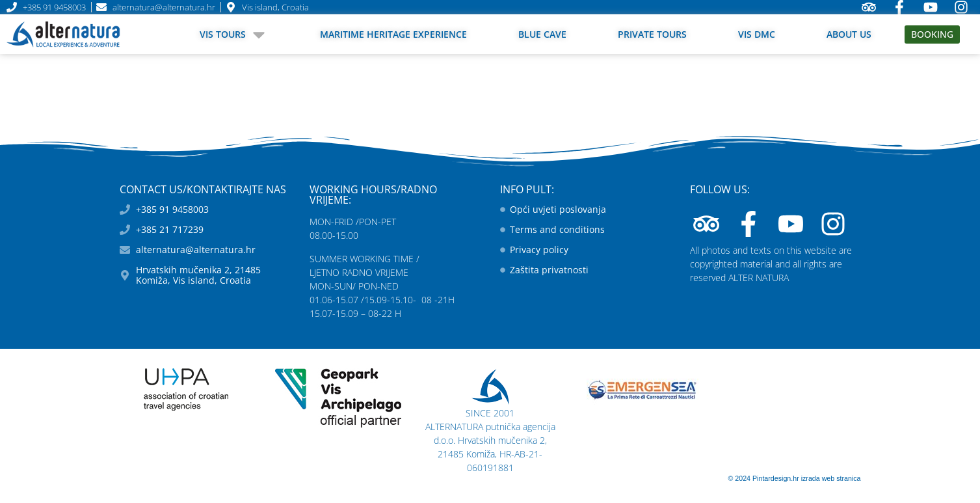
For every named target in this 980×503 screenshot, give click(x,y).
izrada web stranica (831, 478)
